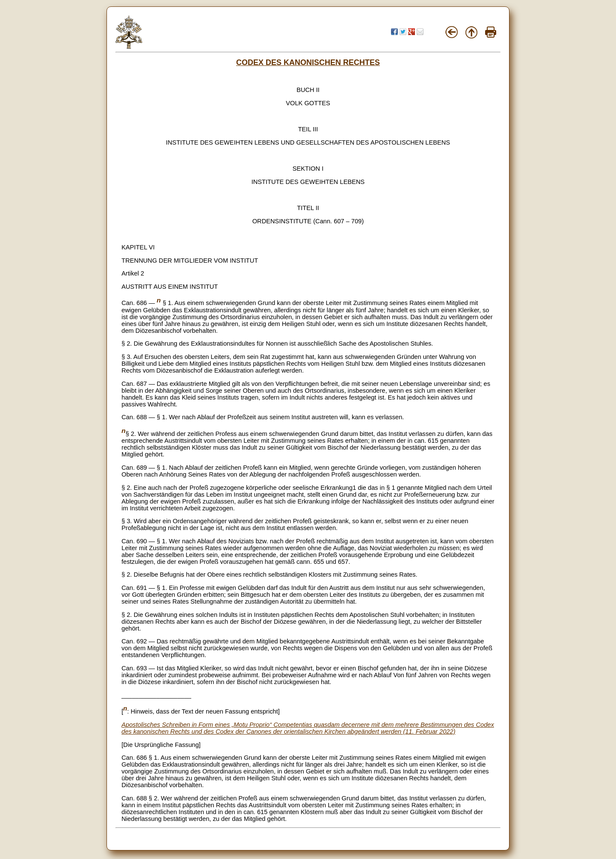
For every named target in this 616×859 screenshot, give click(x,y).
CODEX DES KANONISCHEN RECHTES (308, 62)
